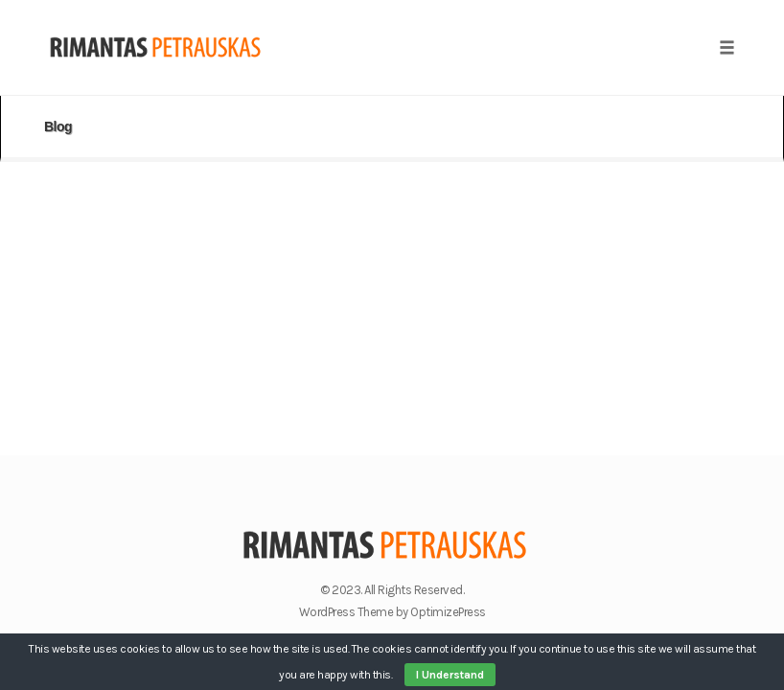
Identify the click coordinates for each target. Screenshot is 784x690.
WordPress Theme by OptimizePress (392, 612)
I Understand (450, 675)
